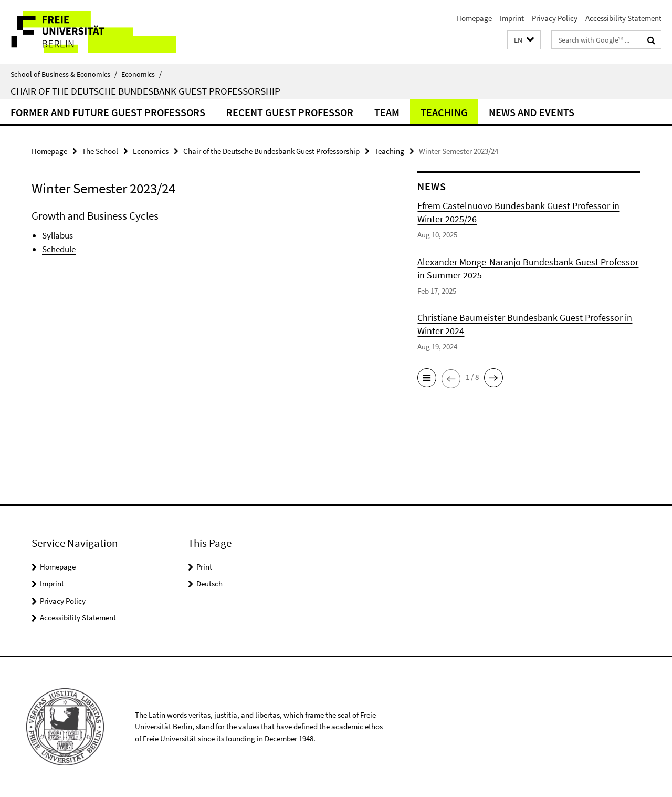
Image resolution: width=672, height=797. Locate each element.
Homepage (474, 18)
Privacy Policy (555, 18)
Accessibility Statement (623, 18)
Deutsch (209, 583)
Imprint (512, 18)
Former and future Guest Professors (108, 112)
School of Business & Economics (64, 74)
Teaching (444, 112)
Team (387, 112)
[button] (524, 40)
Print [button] (204, 567)
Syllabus (57, 235)
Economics (141, 74)
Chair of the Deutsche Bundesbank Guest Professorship (145, 91)
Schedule (59, 249)
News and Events (532, 112)
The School (100, 151)
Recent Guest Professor (290, 112)
